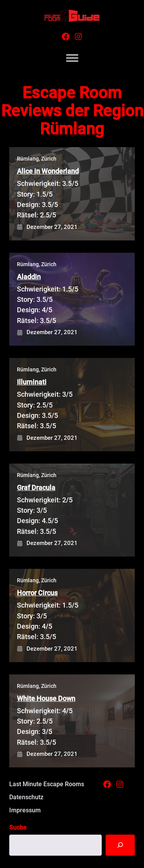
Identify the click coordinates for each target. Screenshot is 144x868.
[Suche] (120, 845)
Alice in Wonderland (48, 171)
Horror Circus (37, 593)
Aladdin (29, 277)
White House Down (46, 698)
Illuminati (32, 382)
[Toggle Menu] (72, 58)
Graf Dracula (36, 488)
